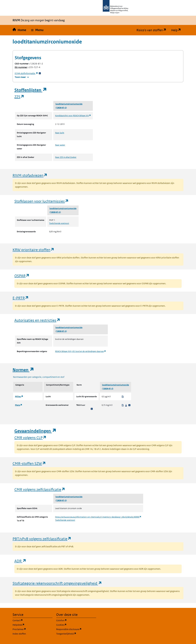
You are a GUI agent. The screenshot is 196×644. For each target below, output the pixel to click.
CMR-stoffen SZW (29, 463)
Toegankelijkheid (76, 634)
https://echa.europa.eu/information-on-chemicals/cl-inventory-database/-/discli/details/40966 (98, 517)
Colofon (76, 620)
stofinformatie (26, 73)
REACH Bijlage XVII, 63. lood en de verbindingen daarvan (81, 351)
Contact (32, 620)
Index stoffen (19, 634)
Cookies (76, 625)
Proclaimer (33, 629)
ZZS (19, 97)
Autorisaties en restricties (37, 320)
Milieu (19, 397)
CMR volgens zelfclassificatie (40, 489)
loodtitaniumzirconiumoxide (69, 104)
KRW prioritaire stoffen (33, 250)
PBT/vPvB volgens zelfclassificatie (42, 539)
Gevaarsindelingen (35, 431)
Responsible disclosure (76, 629)
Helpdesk (33, 625)
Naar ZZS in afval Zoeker (66, 157)
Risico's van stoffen (153, 30)
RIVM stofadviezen (30, 175)
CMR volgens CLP (30, 438)
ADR (20, 561)
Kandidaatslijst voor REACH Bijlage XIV (73, 116)
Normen (23, 370)
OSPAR (22, 276)
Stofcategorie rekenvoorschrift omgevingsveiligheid (57, 583)
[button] (37, 30)
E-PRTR (21, 298)
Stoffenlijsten (31, 90)
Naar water (60, 145)
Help (177, 30)
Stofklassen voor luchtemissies (42, 201)
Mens (19, 405)
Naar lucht (60, 133)
